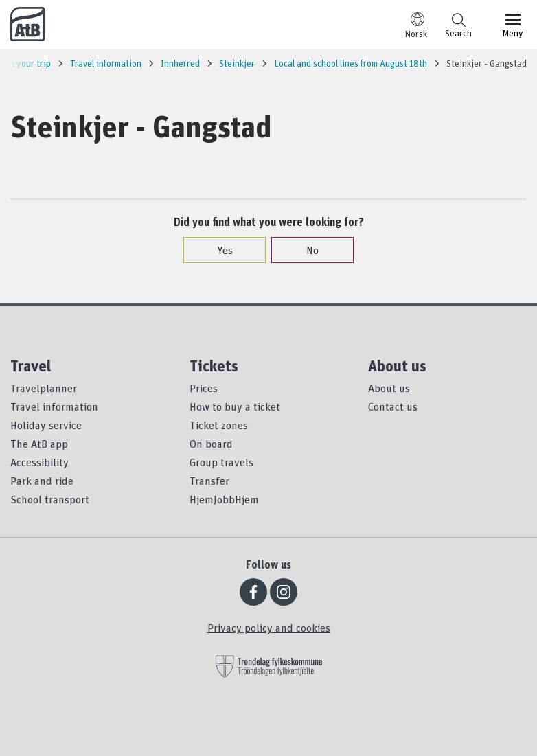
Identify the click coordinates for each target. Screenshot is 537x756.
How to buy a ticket (235, 406)
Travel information (54, 406)
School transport (50, 499)
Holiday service (46, 425)
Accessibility (39, 462)
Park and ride (42, 481)
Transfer (209, 481)
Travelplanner (44, 388)
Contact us (393, 406)
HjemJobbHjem (224, 499)
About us (389, 388)
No (306, 250)
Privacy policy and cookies (269, 628)
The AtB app (39, 444)
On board (211, 444)
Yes (218, 250)
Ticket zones (219, 425)
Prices (204, 388)
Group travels (221, 462)
